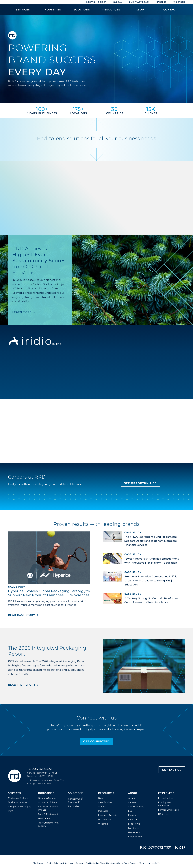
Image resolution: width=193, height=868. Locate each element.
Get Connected (96, 741)
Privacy (79, 863)
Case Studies (105, 802)
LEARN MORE (22, 312)
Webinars (103, 824)
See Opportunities (140, 483)
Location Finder (96, 2)
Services (14, 793)
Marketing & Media (18, 798)
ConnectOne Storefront (76, 800)
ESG (130, 811)
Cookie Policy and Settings (60, 863)
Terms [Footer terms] (142, 863)
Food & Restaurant (48, 814)
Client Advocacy (139, 2)
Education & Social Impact (48, 808)
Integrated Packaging (20, 807)
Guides (102, 807)
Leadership (134, 824)
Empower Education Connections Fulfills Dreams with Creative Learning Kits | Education (151, 581)
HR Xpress (164, 814)
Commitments (136, 807)
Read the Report (22, 685)
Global (118, 2)
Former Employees (168, 810)
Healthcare (44, 818)
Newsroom (134, 832)
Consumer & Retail (48, 802)
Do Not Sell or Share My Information (104, 863)
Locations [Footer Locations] (133, 828)
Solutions (76, 793)
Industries (46, 793)
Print (11, 811)
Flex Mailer (75, 806)
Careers (161, 2)
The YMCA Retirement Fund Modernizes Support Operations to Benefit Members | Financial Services (151, 541)
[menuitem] (23, 11)
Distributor (38, 863)
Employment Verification (165, 804)
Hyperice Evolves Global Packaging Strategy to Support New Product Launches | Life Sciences (49, 593)
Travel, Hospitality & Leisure (48, 824)
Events (132, 815)
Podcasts (103, 811)
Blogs (101, 798)
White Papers (105, 820)
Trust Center (130, 863)
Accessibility (154, 863)
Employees (166, 793)
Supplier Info (135, 837)
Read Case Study (23, 615)
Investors (133, 820)
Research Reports (108, 815)
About (133, 793)
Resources (106, 793)
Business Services (18, 802)
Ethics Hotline (166, 798)
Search (179, 2)
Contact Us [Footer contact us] (172, 770)
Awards (132, 798)
